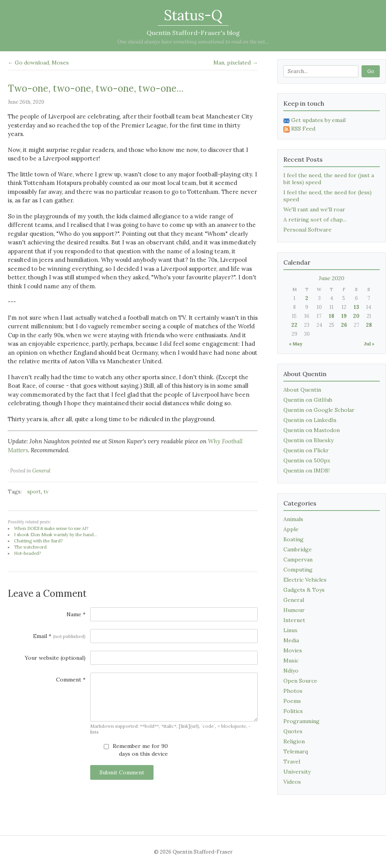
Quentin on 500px (307, 460)
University (297, 772)
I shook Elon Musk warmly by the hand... (56, 535)
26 (344, 325)
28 (369, 325)
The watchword (30, 547)
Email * (59, 636)
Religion (294, 741)
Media (291, 640)
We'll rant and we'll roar (314, 209)
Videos (292, 782)
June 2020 (332, 278)
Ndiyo (291, 671)
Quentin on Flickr (306, 450)
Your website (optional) (55, 658)
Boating (293, 539)
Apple (291, 529)
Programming (301, 721)
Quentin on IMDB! (307, 471)
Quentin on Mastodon (312, 430)
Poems (292, 701)
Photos (293, 691)
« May (296, 344)
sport (34, 492)
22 (294, 325)
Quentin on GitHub (308, 400)
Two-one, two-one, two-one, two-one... (96, 88)
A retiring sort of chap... (315, 220)
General (41, 471)
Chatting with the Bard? (38, 541)
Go (371, 71)
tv (46, 492)
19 (344, 316)
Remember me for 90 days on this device (136, 750)
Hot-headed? (27, 553)
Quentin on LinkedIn (310, 420)
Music (291, 661)
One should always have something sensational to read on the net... (193, 42)
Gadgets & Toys (304, 590)
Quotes (293, 731)
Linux (290, 630)
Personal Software (307, 230)
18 (332, 316)
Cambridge (298, 549)
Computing (298, 570)
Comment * (71, 680)
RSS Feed (299, 129)
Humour (294, 610)
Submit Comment (122, 772)
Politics (293, 711)
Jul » (369, 344)
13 (356, 307)
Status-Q (193, 15)
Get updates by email (314, 120)
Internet (294, 620)
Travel (292, 762)
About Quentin (302, 390)
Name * (76, 614)
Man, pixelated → (236, 63)
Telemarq (296, 751)
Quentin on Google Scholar (319, 410)
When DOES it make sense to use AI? (51, 528)
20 (356, 316)
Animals (293, 519)
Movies (293, 650)
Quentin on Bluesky (308, 440)
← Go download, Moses (38, 63)
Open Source (300, 681)
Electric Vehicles (305, 580)
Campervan (298, 559)
